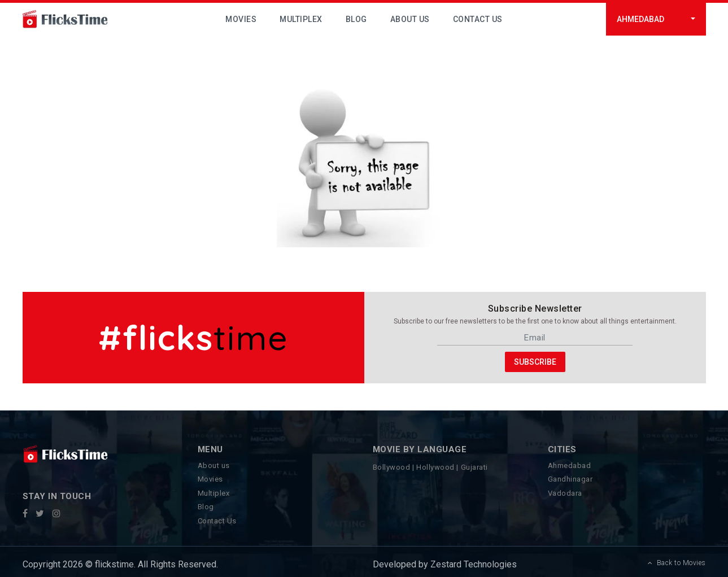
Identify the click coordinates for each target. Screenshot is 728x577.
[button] (656, 19)
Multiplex (301, 19)
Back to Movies (677, 563)
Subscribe (535, 361)
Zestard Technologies (472, 564)
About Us (410, 19)
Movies (241, 19)
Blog (356, 19)
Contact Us (478, 19)
